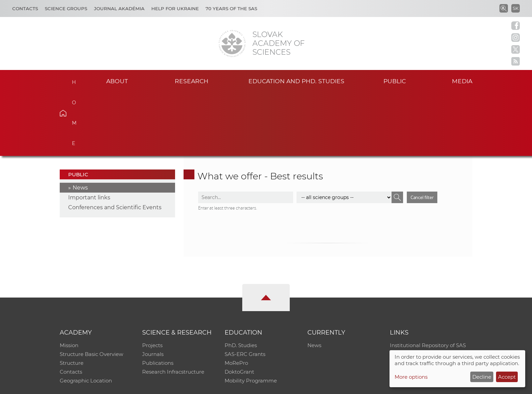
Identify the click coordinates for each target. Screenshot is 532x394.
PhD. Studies (241, 282)
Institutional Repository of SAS (428, 282)
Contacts (25, 8)
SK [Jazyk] (516, 8)
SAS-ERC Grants (245, 291)
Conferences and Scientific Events (115, 144)
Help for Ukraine (175, 8)
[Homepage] (232, 43)
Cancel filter (422, 134)
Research (192, 81)
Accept (507, 377)
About (117, 81)
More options (411, 377)
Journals (153, 291)
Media (462, 81)
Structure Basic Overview (91, 291)
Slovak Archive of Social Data (426, 291)
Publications (158, 300)
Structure (72, 300)
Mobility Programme (251, 317)
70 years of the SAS (231, 8)
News (80, 124)
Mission (69, 282)
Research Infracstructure (173, 309)
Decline (482, 377)
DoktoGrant (239, 309)
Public (395, 81)
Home (73, 80)
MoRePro (236, 300)
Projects (152, 282)
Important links (89, 134)
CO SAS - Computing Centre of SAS (151, 386)
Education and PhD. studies (296, 81)
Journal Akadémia (119, 8)
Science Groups (66, 8)
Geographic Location (86, 317)
